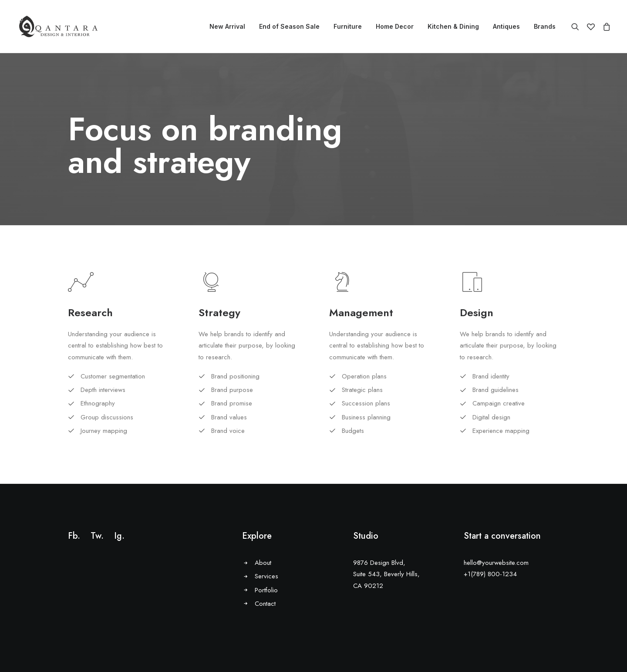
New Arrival (227, 26)
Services (266, 576)
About (263, 563)
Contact (265, 604)
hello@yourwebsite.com (496, 563)
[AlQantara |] (58, 27)
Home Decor (395, 26)
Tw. (97, 536)
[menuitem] (227, 27)
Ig (118, 536)
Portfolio (266, 590)
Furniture (348, 26)
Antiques (506, 26)
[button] (577, 27)
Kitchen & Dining (453, 26)
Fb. (74, 536)
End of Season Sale (289, 26)
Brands (545, 26)
